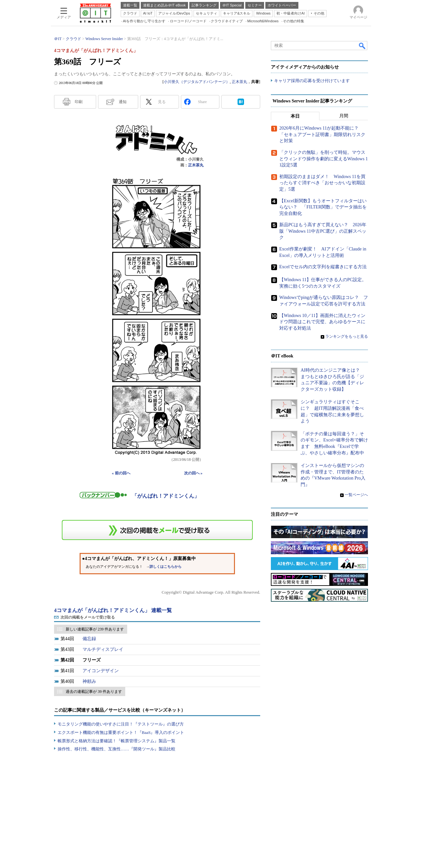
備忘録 (89, 639)
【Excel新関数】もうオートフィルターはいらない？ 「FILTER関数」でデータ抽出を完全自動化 (323, 207)
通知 (123, 102)
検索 (362, 46)
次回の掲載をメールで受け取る (88, 617)
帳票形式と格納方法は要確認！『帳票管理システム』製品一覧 (117, 741)
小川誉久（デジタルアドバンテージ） (197, 82)
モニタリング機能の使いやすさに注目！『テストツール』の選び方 (121, 724)
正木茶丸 (239, 82)
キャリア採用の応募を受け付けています (312, 81)
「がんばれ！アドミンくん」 (166, 496)
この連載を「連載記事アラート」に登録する (157, 530)
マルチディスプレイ (103, 649)
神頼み (89, 681)
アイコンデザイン (101, 671)
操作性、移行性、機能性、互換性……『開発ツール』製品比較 (117, 749)
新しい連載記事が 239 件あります (95, 629)
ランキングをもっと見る (347, 337)
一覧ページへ (356, 495)
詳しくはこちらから (166, 567)
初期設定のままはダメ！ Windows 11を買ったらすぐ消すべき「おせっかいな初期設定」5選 (322, 183)
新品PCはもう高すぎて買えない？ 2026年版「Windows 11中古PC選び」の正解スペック (323, 231)
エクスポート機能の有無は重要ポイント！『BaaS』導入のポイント (121, 732)
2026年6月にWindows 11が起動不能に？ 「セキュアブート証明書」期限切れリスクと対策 (322, 135)
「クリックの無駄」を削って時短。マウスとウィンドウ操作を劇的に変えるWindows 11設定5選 (324, 159)
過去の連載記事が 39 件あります (94, 692)
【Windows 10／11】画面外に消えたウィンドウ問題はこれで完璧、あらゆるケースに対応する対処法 (322, 322)
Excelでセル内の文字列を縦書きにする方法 (323, 267)
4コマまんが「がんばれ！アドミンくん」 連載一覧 (113, 610)
